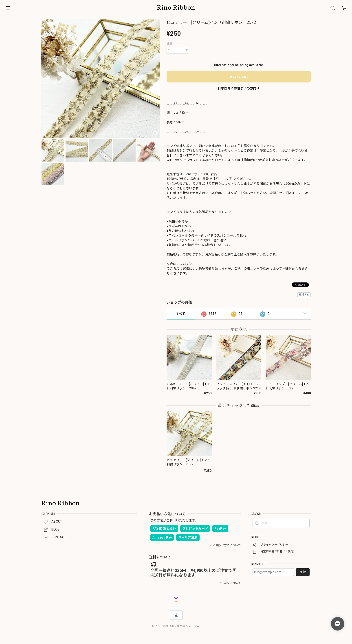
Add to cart (239, 77)
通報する (304, 295)
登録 (303, 572)
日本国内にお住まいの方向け (239, 88)
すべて (181, 314)
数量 (170, 44)
